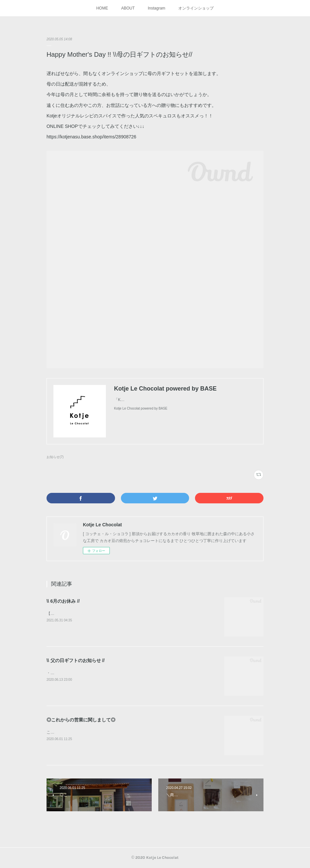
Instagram (156, 8)
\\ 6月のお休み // (63, 601)
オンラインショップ (196, 8)
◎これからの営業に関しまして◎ (81, 720)
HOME (102, 8)
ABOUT (128, 8)
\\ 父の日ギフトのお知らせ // (76, 660)
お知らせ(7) (55, 457)
